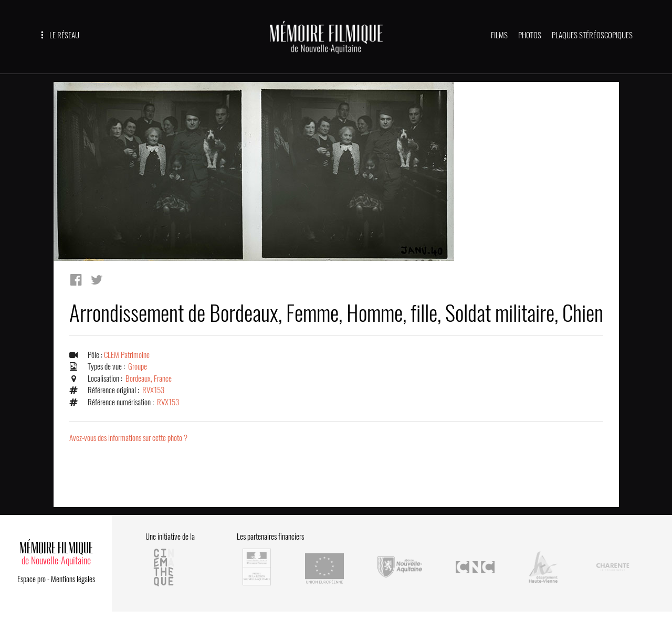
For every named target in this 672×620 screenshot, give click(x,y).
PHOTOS (530, 35)
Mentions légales (73, 579)
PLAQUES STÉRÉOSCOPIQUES (592, 35)
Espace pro (31, 579)
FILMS (499, 35)
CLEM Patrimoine (127, 355)
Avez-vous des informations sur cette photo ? (128, 438)
